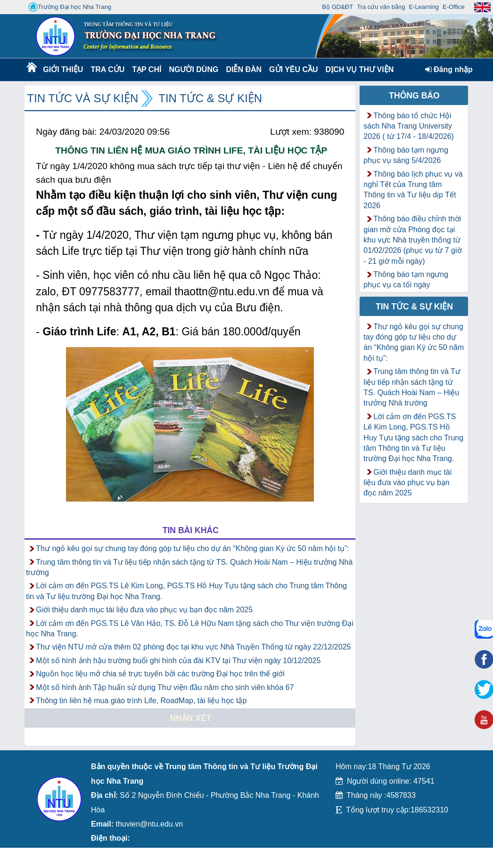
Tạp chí (147, 69)
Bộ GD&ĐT (337, 7)
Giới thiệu (62, 69)
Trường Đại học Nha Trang (70, 7)
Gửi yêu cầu (294, 69)
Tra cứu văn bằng (381, 7)
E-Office (454, 7)
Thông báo (414, 96)
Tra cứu (107, 69)
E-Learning (424, 7)
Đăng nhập (449, 69)
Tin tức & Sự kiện (210, 98)
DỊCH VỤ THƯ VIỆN (358, 69)
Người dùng (193, 69)
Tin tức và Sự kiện (82, 98)
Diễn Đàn (244, 69)
